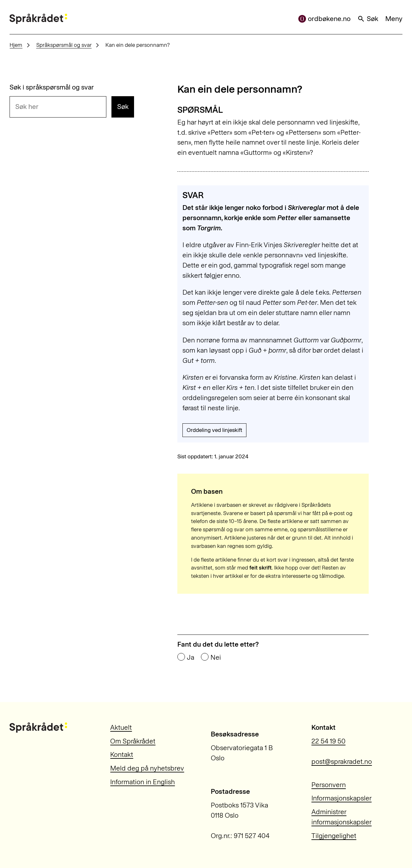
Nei (216, 657)
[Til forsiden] (38, 19)
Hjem (16, 45)
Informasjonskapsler (341, 798)
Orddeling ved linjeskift (214, 430)
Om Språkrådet (133, 741)
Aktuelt (121, 727)
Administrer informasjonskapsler (341, 817)
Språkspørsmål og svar (64, 45)
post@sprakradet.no (342, 761)
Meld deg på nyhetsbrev (147, 768)
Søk (368, 19)
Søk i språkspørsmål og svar (52, 87)
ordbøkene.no (324, 19)
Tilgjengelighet (334, 836)
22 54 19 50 (328, 741)
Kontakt (122, 754)
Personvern (329, 785)
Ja (191, 657)
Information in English (142, 782)
